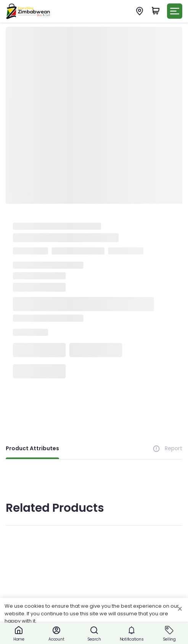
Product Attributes (32, 448)
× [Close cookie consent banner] (180, 609)
